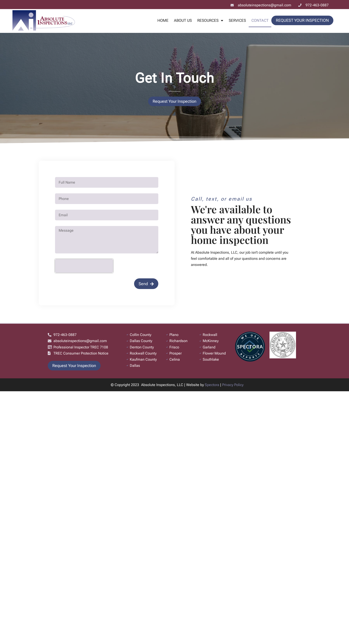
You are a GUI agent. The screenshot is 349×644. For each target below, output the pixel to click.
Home (163, 20)
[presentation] (84, 266)
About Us (183, 20)
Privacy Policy (233, 385)
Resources (210, 21)
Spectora (212, 385)
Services (237, 20)
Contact (260, 20)
